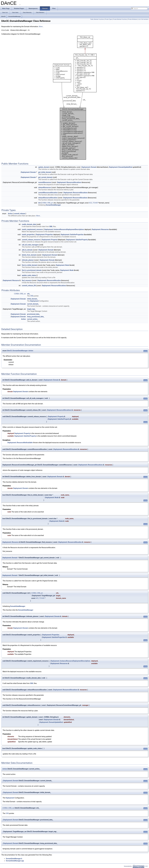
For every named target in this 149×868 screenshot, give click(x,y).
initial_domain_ (32, 299)
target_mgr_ (31, 309)
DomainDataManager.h (14, 859)
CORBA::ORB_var (20, 294)
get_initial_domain (45, 172)
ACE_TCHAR (93, 203)
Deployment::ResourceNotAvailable (20, 443)
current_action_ (33, 319)
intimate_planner (28, 260)
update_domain (44, 167)
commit (17, 214)
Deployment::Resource (11, 280)
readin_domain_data (29, 224)
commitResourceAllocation (48, 193)
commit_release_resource (31, 240)
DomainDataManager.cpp (15, 861)
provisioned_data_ (34, 314)
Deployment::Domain (89, 167)
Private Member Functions (120, 19)
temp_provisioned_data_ (36, 317)
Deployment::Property (50, 240)
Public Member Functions (97, 19)
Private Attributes (133, 19)
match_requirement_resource (32, 229)
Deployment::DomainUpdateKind (121, 167)
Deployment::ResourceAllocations (69, 182)
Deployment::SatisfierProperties (72, 235)
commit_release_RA (29, 286)
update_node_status (29, 275)
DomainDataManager (15, 16)
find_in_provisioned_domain (32, 270)
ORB (32, 296)
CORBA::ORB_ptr (47, 203)
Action (10, 214)
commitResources (45, 182)
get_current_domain (45, 177)
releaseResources (45, 187)
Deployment (34, 301)
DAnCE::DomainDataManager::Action (20, 351)
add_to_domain (27, 250)
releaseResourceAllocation (48, 198)
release (23, 214)
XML (51, 226)
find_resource (27, 280)
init (39, 203)
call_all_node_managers (30, 245)
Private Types (109, 19)
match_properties (28, 235)
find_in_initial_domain (30, 265)
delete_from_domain (29, 255)
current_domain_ (33, 304)
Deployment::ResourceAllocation (49, 280)
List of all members (143, 19)
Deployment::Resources (100, 229)
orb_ (29, 294)
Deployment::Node (63, 265)
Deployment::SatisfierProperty (77, 240)
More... (41, 27)
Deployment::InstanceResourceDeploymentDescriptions (64, 229)
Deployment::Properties (44, 235)
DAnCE (3, 16)
